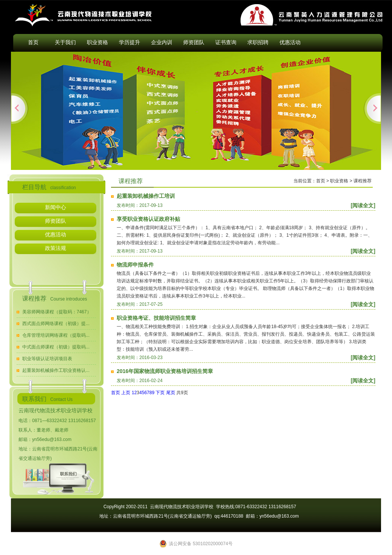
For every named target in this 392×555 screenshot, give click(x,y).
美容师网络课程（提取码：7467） (57, 312)
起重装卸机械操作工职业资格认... (56, 370)
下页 (160, 393)
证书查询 (226, 42)
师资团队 (194, 42)
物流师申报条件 (135, 265)
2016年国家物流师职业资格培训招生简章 (165, 371)
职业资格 (97, 42)
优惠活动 (290, 42)
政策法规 (56, 248)
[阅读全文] (363, 205)
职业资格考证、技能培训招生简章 (156, 318)
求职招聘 (258, 42)
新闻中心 (56, 207)
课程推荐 (363, 181)
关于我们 (65, 42)
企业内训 (162, 42)
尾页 (171, 393)
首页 (33, 42)
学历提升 (130, 42)
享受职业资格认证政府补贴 (148, 219)
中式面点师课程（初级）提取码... (56, 347)
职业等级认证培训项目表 (47, 359)
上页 (126, 393)
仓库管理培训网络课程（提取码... (56, 335)
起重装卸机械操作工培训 (146, 196)
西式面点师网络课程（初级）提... (56, 324)
